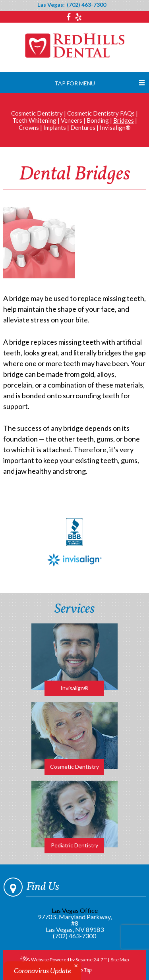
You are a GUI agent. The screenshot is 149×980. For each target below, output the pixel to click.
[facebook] (69, 17)
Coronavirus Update (43, 970)
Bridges (124, 120)
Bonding (98, 120)
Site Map (120, 960)
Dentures (83, 127)
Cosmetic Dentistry (37, 113)
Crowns (29, 127)
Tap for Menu (75, 83)
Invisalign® (115, 127)
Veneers (72, 120)
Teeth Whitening (34, 120)
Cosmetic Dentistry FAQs (101, 113)
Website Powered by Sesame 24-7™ (64, 960)
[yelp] (78, 17)
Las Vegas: (51, 5)
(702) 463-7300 (86, 5)
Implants (55, 127)
